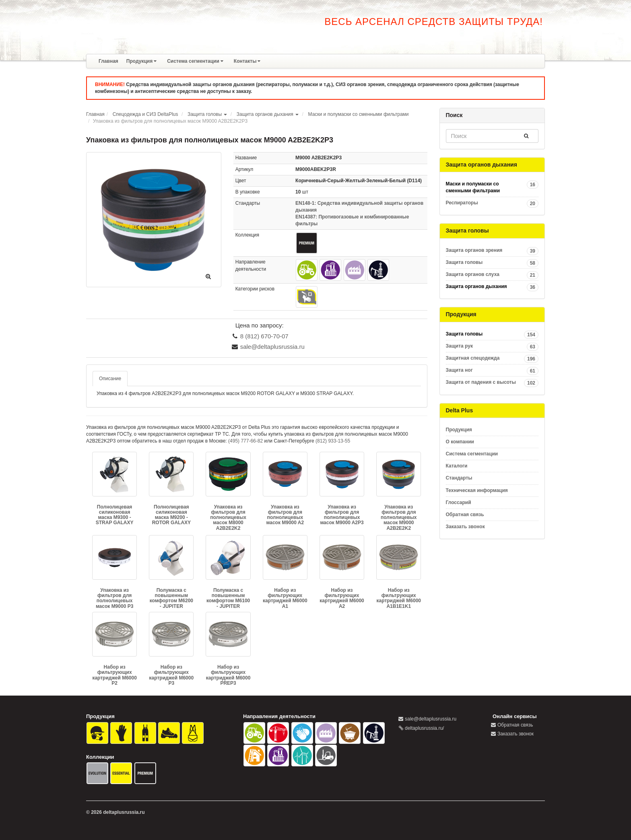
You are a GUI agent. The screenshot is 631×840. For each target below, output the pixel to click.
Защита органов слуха (492, 275)
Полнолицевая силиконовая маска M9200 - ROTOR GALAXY (171, 515)
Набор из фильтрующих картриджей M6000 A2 (342, 598)
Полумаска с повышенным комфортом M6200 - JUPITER (171, 598)
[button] (226, 114)
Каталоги (457, 466)
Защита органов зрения (492, 250)
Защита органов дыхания (265, 114)
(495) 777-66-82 (245, 441)
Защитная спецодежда (492, 358)
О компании (460, 442)
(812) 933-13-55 (333, 441)
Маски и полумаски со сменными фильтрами (359, 114)
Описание (110, 379)
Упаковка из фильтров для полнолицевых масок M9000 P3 (114, 598)
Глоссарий (459, 502)
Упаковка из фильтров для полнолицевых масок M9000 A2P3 (342, 515)
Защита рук (492, 346)
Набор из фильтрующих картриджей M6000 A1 (285, 598)
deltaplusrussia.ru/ (424, 728)
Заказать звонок (465, 527)
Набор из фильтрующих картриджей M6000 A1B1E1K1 (399, 598)
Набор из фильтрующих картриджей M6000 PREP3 (228, 675)
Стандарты (459, 478)
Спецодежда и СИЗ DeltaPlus (145, 114)
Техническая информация (477, 490)
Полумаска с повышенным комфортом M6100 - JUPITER (228, 598)
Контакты (247, 61)
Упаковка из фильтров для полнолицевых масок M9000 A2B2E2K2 (399, 518)
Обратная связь (465, 515)
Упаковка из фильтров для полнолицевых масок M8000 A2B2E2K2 (228, 518)
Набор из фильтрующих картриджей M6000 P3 (171, 675)
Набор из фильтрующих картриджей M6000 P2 (114, 675)
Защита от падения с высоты (492, 382)
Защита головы (205, 114)
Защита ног (492, 370)
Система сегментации (195, 61)
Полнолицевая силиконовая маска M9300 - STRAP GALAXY (115, 515)
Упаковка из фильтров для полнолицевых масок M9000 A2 (285, 515)
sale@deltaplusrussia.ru (272, 347)
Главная (108, 61)
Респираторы (492, 203)
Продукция (141, 61)
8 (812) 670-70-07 (264, 336)
